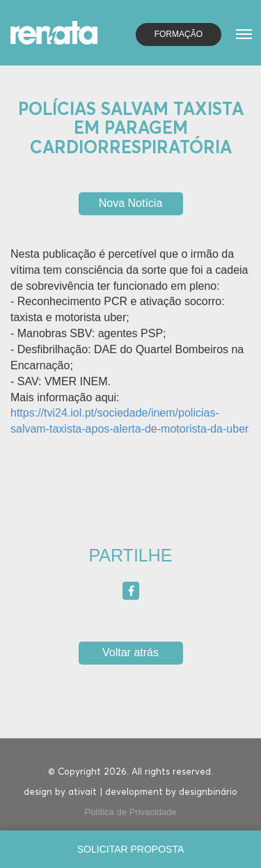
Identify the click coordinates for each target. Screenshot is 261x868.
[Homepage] (54, 32)
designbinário (208, 792)
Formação (179, 34)
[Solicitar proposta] (130, 849)
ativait (82, 792)
